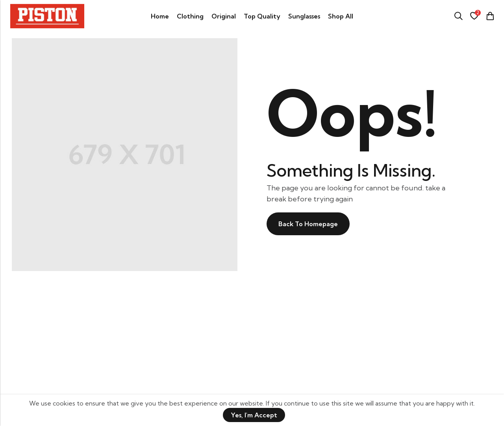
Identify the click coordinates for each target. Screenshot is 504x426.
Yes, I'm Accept (254, 415)
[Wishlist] (474, 16)
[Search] (458, 16)
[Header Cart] (490, 16)
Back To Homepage (308, 224)
